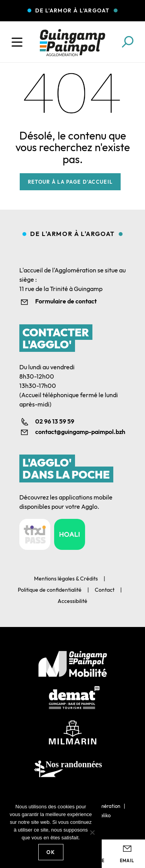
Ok (51, 852)
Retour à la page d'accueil (70, 182)
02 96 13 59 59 (55, 421)
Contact (105, 590)
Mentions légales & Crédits (66, 579)
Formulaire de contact (66, 301)
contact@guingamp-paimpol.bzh (80, 432)
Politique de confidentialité (50, 590)
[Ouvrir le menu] (17, 42)
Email (127, 861)
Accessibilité (72, 601)
